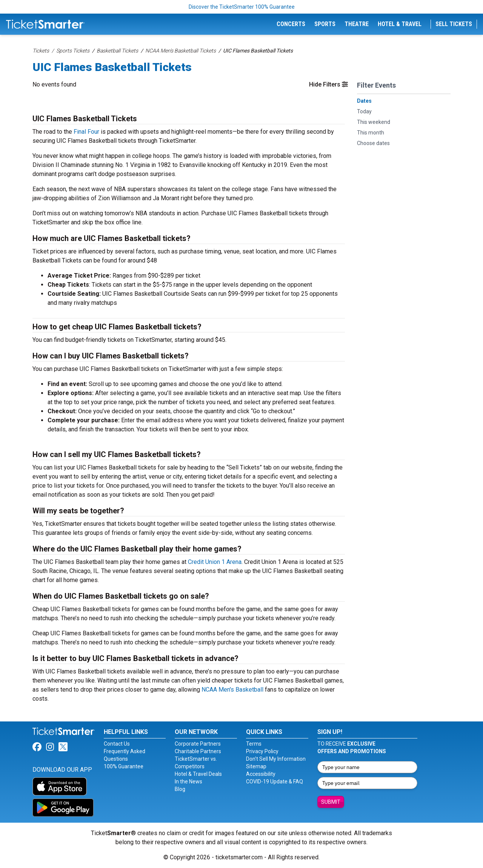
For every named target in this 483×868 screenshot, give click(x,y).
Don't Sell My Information (276, 759)
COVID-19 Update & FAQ (275, 782)
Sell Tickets (454, 24)
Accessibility (261, 774)
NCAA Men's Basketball (232, 690)
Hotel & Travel (400, 24)
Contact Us (117, 744)
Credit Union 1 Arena (215, 562)
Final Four (86, 132)
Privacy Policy (262, 751)
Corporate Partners (198, 744)
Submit (331, 802)
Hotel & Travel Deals (198, 774)
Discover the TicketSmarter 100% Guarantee (242, 7)
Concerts (291, 24)
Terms (254, 744)
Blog (180, 789)
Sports (325, 24)
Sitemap (256, 766)
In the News (188, 782)
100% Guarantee (124, 766)
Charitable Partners (198, 751)
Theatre (357, 24)
